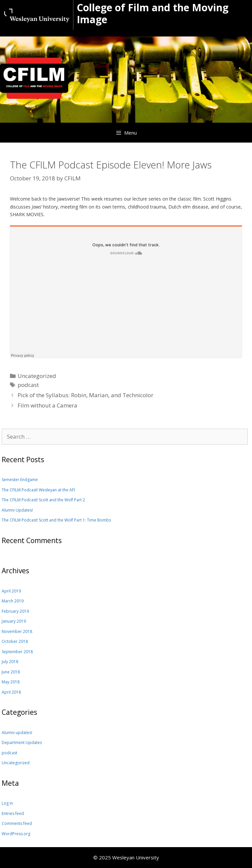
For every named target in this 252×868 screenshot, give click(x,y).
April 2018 (11, 692)
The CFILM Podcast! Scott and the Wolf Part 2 (43, 500)
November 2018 (17, 631)
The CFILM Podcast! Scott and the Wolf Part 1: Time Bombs (56, 520)
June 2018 (11, 672)
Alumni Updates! (17, 510)
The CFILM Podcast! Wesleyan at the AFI (38, 490)
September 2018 (17, 652)
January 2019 (14, 621)
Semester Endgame (20, 480)
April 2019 (11, 591)
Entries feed (13, 813)
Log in (7, 803)
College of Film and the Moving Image (153, 13)
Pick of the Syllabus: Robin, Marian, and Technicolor (85, 395)
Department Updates (22, 743)
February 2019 (15, 611)
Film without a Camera (47, 405)
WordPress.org (16, 834)
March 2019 (13, 601)
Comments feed (17, 823)
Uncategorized (16, 763)
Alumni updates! (17, 733)
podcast (28, 385)
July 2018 (10, 662)
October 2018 (15, 641)
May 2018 (11, 682)
